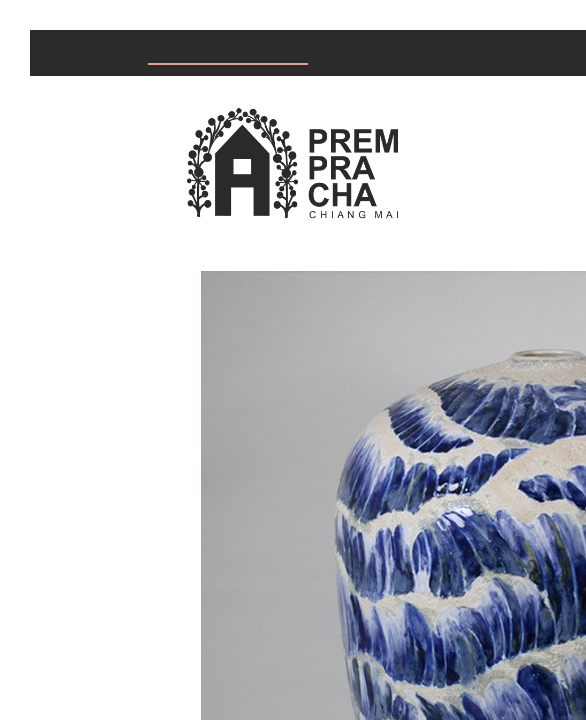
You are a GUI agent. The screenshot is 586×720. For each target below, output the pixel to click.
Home (73, 53)
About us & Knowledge (452, 53)
